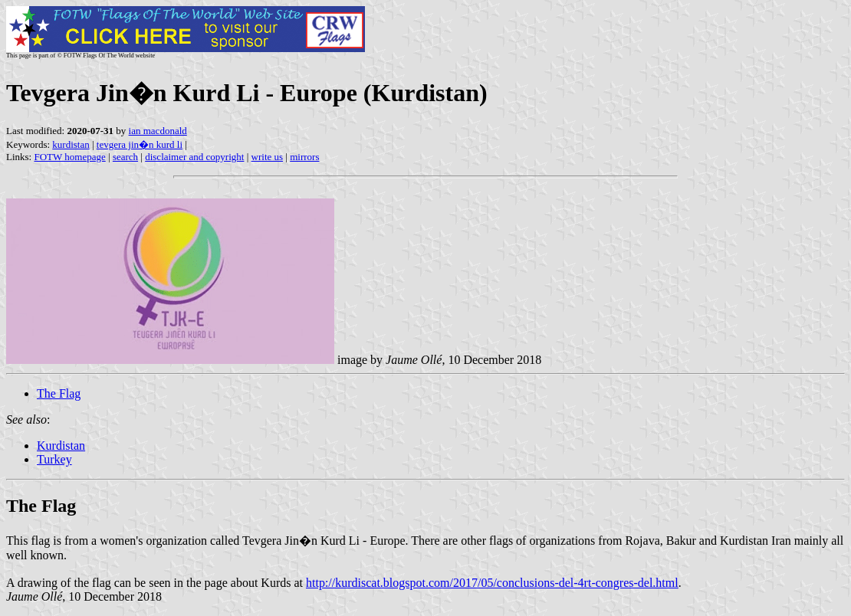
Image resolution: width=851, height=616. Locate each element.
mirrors (304, 157)
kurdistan (71, 144)
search (125, 157)
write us (268, 157)
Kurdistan (61, 446)
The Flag (59, 393)
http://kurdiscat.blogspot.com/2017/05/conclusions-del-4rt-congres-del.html (492, 583)
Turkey (54, 459)
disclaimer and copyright (194, 157)
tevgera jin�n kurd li (140, 144)
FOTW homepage (69, 157)
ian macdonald (158, 131)
